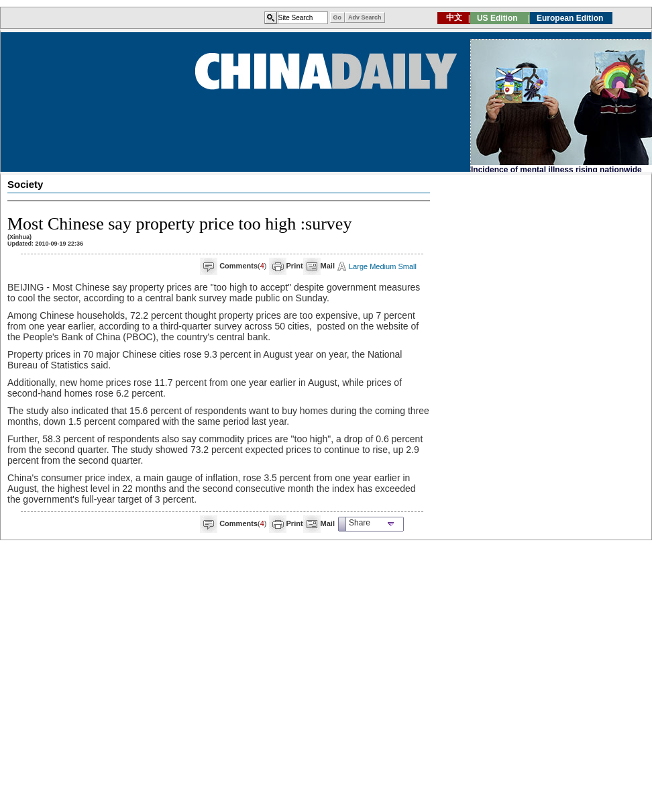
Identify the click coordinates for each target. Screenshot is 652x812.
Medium (383, 266)
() (243, 266)
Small (407, 266)
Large (358, 266)
